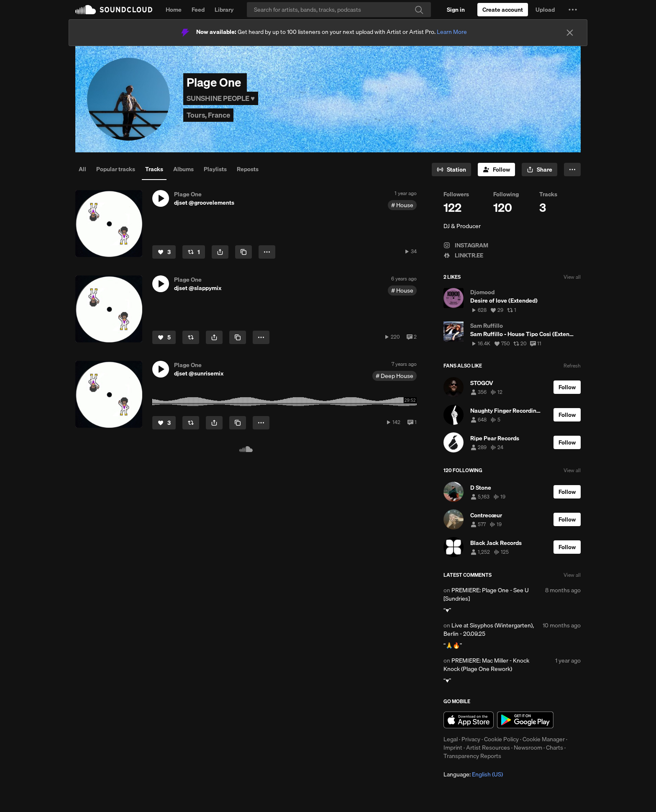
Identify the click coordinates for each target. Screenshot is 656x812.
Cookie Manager (544, 739)
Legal (451, 739)
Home (174, 10)
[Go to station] (451, 170)
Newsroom (528, 748)
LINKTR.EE (463, 255)
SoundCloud (114, 10)
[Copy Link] (243, 252)
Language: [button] (473, 774)
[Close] (570, 33)
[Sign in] (456, 10)
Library (224, 10)
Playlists (215, 169)
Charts (555, 748)
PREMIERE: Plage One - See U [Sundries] (486, 594)
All (82, 169)
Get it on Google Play (525, 720)
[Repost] (194, 252)
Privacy (471, 739)
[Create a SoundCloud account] (503, 10)
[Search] (339, 10)
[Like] (164, 252)
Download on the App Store (469, 720)
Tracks (154, 169)
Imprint (453, 748)
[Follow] (496, 170)
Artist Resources (488, 748)
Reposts (248, 169)
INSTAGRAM (466, 245)
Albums (183, 169)
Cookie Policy (501, 739)
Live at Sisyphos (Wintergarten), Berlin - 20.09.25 (489, 630)
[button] (573, 10)
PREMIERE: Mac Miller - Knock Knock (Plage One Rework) (486, 665)
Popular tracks (116, 169)
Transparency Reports (472, 756)
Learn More (452, 32)
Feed (198, 10)
